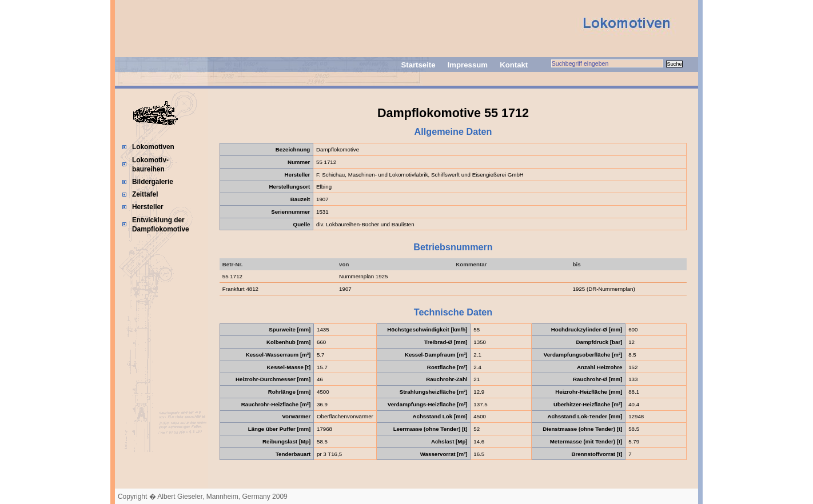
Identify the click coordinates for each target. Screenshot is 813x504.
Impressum (468, 65)
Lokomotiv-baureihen (150, 165)
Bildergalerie (153, 182)
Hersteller (148, 207)
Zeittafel (145, 194)
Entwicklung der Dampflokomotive (161, 225)
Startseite (418, 65)
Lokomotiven (153, 147)
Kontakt (514, 65)
